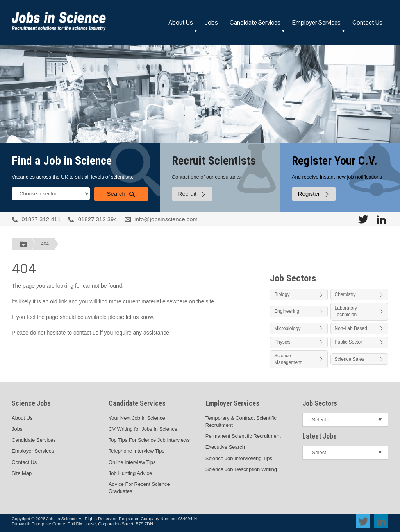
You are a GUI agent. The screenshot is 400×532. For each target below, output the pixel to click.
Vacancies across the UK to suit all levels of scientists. (72, 177)
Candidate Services (255, 22)
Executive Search (225, 447)
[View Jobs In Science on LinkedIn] (381, 219)
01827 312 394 (98, 219)
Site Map (22, 473)
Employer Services (316, 22)
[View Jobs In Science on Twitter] (363, 219)
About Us (181, 22)
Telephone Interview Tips (137, 451)
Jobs (211, 22)
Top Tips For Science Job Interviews (149, 440)
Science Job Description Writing (241, 469)
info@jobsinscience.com (166, 219)
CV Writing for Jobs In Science (143, 429)
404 (45, 244)
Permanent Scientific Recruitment (243, 436)
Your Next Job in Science (137, 418)
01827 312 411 (41, 219)
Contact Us (367, 22)
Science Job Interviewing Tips (239, 458)
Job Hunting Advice (130, 473)
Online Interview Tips (132, 462)
